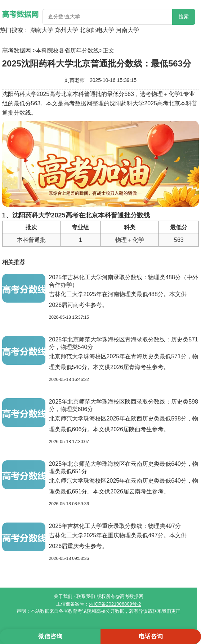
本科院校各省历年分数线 (67, 50)
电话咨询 (151, 636)
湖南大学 (42, 30)
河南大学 (128, 30)
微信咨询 (50, 636)
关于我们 (63, 596)
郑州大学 (67, 30)
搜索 (184, 17)
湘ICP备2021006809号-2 (115, 604)
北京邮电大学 (97, 30)
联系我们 (86, 596)
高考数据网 (17, 50)
